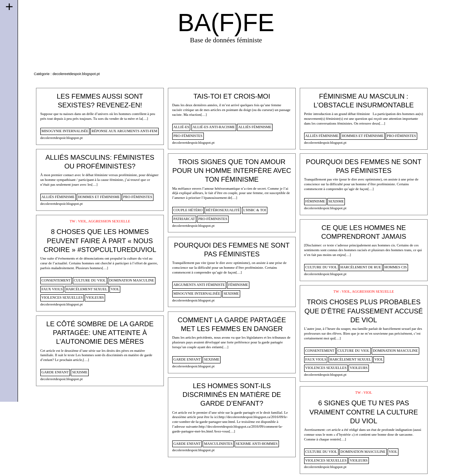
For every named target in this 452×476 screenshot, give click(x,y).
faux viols (52, 289)
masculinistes (218, 444)
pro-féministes (188, 136)
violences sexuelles (62, 297)
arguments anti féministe (199, 285)
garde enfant (187, 359)
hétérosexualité (223, 210)
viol (115, 289)
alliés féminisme (255, 127)
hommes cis (396, 267)
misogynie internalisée (65, 131)
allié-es (181, 127)
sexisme (336, 201)
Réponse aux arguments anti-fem (124, 131)
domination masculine (132, 280)
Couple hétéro (188, 210)
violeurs (95, 297)
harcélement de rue (361, 267)
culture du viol (90, 280)
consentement (56, 280)
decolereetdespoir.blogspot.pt (62, 138)
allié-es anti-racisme (214, 127)
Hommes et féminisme (363, 136)
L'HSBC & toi (255, 210)
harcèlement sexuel (87, 289)
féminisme (315, 201)
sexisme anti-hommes (257, 444)
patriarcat (184, 219)
